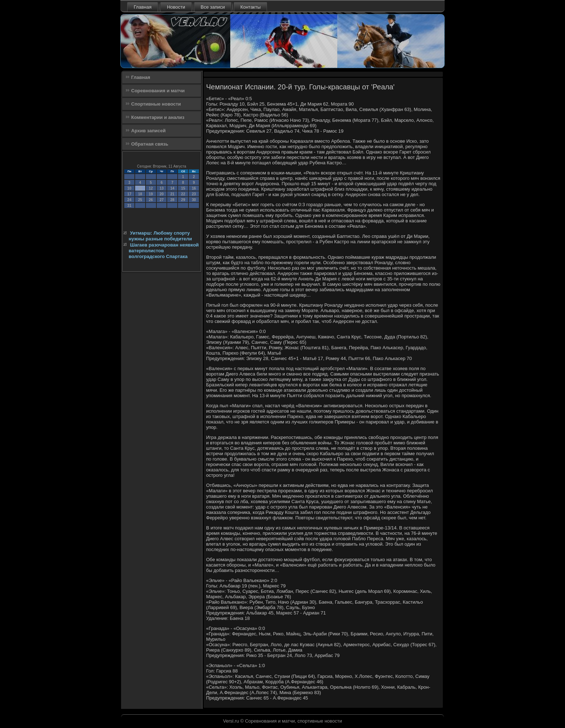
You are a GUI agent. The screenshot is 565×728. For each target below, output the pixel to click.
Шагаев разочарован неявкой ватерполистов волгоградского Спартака (164, 251)
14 (172, 188)
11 (140, 188)
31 (129, 206)
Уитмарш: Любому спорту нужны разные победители (160, 236)
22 (183, 194)
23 (194, 194)
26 (151, 200)
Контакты (250, 7)
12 (151, 188)
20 (162, 194)
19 (151, 194)
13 (162, 188)
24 (129, 200)
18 (140, 194)
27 (162, 200)
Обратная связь (150, 144)
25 (140, 200)
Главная (143, 7)
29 (183, 200)
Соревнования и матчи (158, 91)
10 (129, 188)
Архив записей (148, 131)
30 (194, 200)
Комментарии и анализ (158, 117)
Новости (176, 7)
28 (172, 200)
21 (172, 194)
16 (194, 188)
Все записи (213, 7)
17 (129, 194)
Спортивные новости (156, 104)
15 (183, 188)
